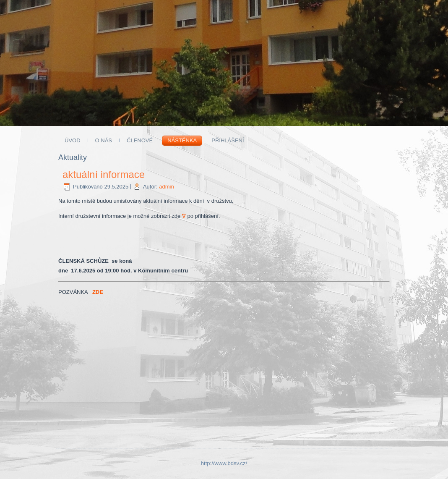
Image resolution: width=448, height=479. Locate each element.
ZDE (98, 292)
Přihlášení (228, 140)
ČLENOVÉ (140, 140)
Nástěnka (182, 140)
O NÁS (104, 140)
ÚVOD (73, 140)
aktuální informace (104, 174)
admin (166, 187)
